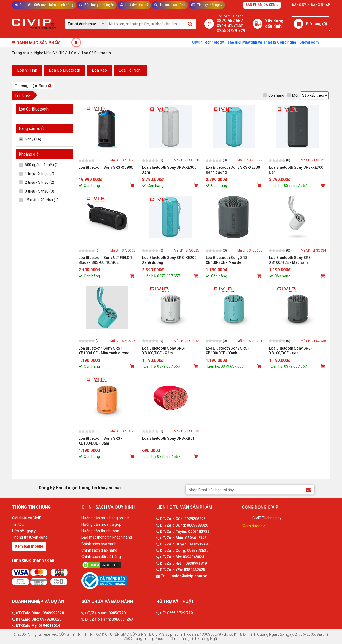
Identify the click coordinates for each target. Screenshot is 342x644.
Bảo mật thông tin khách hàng (107, 537)
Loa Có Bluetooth (65, 70)
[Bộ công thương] (118, 580)
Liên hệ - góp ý (24, 531)
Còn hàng (274, 95)
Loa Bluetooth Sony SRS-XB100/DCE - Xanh (227, 351)
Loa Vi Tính (27, 70)
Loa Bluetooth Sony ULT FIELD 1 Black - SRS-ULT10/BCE (105, 260)
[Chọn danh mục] (88, 24)
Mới (293, 95)
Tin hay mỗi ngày (207, 5)
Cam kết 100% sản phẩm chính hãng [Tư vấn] (44, 5)
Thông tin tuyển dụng (30, 537)
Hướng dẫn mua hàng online (105, 518)
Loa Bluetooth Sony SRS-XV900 (106, 167)
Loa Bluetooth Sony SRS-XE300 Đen (296, 170)
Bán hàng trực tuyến (97, 5)
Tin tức (18, 524)
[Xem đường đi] (255, 526)
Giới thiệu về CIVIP (27, 518)
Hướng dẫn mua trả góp (101, 524)
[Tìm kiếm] (190, 24)
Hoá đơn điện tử (134, 5)
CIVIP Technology (267, 518)
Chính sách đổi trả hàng (101, 557)
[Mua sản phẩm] (133, 186)
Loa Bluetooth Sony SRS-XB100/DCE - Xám (164, 351)
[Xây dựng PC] (258, 24)
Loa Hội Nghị (130, 70)
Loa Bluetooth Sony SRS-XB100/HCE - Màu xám (291, 260)
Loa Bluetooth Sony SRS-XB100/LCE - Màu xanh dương (104, 351)
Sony (33, 86)
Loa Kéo (100, 70)
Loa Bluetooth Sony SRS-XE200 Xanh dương (169, 260)
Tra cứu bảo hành (170, 5)
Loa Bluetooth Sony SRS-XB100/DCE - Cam (100, 441)
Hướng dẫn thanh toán (100, 531)
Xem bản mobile (29, 546)
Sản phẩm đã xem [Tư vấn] (262, 5)
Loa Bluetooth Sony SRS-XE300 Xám (169, 170)
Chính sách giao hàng (99, 550)
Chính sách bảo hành (99, 544)
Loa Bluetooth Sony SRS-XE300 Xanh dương (233, 170)
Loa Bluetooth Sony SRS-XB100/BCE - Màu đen (227, 260)
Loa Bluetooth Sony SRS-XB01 (168, 438)
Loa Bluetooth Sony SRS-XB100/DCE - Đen (291, 351)
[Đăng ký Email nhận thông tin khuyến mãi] (308, 490)
